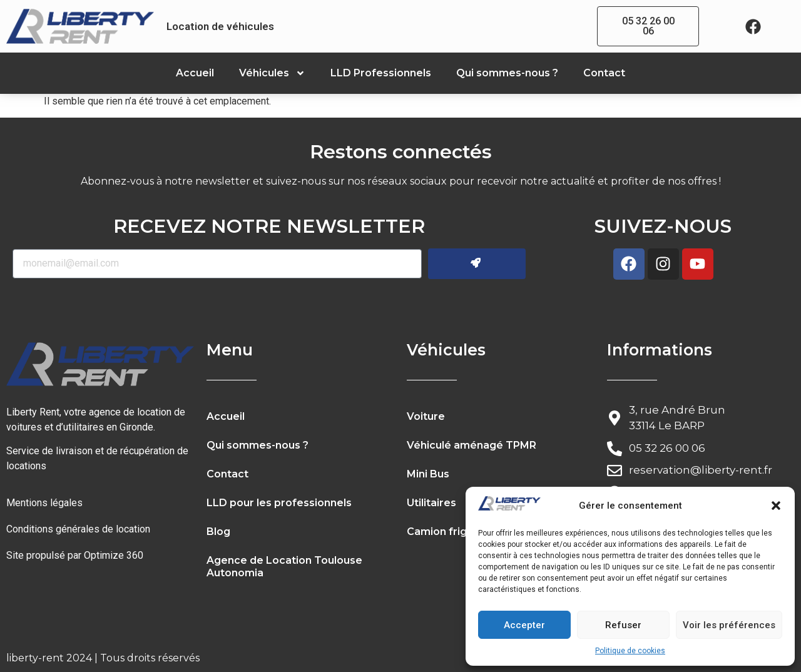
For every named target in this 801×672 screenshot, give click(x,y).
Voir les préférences (729, 625)
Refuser (623, 625)
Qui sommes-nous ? (507, 73)
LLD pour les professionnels (279, 503)
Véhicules (272, 73)
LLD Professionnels (381, 73)
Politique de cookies (630, 651)
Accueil (195, 73)
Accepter (524, 625)
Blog (218, 532)
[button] (776, 506)
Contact (604, 73)
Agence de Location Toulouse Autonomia (284, 567)
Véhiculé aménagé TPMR (472, 445)
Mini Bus (428, 474)
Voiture (426, 416)
